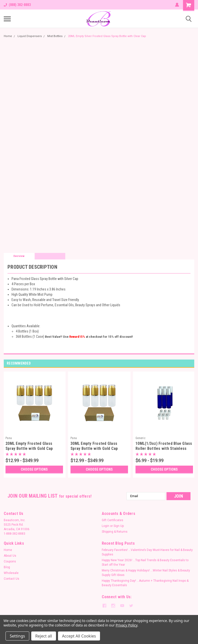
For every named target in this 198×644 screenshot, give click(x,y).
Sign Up (119, 526)
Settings (17, 636)
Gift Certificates (112, 520)
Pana (9, 438)
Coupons (10, 561)
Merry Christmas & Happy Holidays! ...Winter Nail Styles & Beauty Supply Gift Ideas (146, 573)
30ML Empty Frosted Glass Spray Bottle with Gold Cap (94, 446)
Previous (184, 363)
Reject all (44, 636)
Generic (140, 438)
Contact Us (11, 579)
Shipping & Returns (115, 532)
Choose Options (34, 469)
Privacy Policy (126, 625)
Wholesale (11, 573)
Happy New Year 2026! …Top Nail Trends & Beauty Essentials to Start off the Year (145, 562)
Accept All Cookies (79, 636)
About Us (10, 556)
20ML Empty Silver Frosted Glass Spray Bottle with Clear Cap (107, 36)
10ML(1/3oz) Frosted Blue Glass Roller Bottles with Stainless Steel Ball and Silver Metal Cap (164, 448)
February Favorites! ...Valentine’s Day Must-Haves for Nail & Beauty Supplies (147, 552)
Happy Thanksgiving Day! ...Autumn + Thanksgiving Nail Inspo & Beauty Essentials (145, 583)
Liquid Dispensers (30, 36)
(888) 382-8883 (17, 5)
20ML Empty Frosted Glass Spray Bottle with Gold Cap (29, 446)
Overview (19, 256)
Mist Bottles (55, 36)
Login (105, 526)
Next (191, 363)
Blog (7, 567)
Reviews (50, 256)
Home (8, 36)
